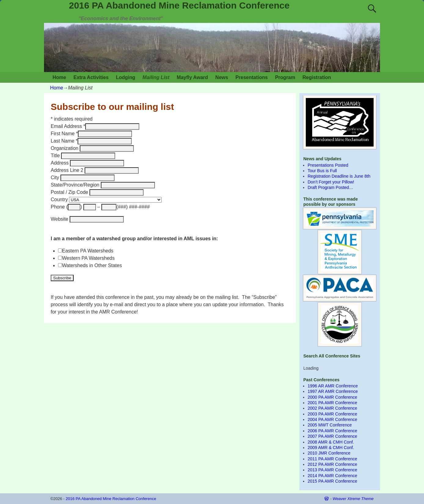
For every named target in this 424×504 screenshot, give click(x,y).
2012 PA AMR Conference (332, 464)
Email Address (68, 126)
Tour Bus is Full (322, 171)
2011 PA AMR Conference (332, 459)
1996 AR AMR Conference (333, 386)
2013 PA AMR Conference (332, 470)
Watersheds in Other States (92, 265)
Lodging (125, 77)
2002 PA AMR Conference (332, 408)
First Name (64, 134)
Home (59, 77)
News (222, 77)
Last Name (64, 141)
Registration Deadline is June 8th (339, 176)
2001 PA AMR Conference (332, 403)
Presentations (252, 77)
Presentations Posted (328, 165)
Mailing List (156, 77)
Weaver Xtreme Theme (353, 499)
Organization (65, 148)
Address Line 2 (68, 170)
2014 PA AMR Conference (332, 476)
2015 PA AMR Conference (332, 481)
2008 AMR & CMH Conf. (331, 442)
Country (60, 199)
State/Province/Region (76, 185)
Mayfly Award (192, 77)
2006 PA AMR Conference (332, 431)
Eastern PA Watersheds (88, 251)
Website (60, 219)
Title (56, 156)
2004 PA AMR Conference (332, 419)
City (56, 178)
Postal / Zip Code (70, 192)
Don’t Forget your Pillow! (331, 182)
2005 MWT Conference (330, 425)
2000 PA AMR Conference (332, 397)
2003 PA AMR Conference (332, 414)
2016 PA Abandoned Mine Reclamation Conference (179, 5)
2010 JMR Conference (329, 453)
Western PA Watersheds (88, 258)
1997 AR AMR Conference (333, 391)
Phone (58, 207)
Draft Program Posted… (330, 187)
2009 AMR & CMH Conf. (331, 448)
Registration (317, 77)
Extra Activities (91, 77)
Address (60, 163)
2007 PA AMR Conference (332, 436)
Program (285, 77)
